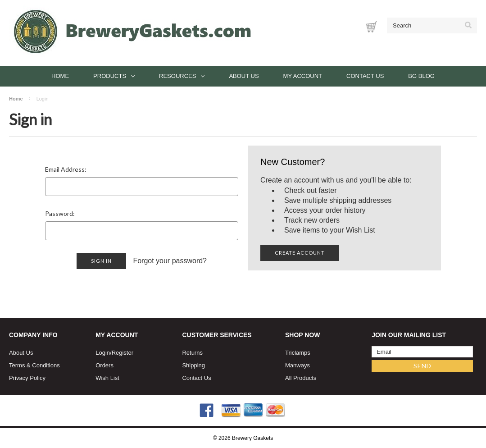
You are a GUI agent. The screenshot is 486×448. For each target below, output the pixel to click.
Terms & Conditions (34, 365)
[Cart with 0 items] (372, 27)
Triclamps (298, 353)
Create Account (300, 253)
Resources (182, 76)
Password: (60, 213)
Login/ (103, 353)
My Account (303, 76)
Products (114, 76)
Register (123, 353)
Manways (298, 365)
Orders (104, 365)
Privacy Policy (27, 378)
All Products (301, 378)
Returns (192, 353)
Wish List (107, 378)
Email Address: (66, 169)
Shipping (193, 365)
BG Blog (421, 76)
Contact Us (365, 76)
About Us (244, 76)
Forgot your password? (170, 261)
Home (60, 76)
